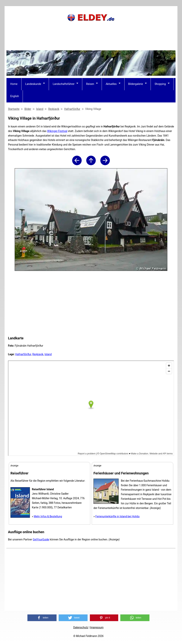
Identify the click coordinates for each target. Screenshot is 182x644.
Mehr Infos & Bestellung (48, 516)
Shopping (160, 84)
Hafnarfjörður (23, 354)
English (15, 96)
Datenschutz (81, 627)
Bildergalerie (136, 84)
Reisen (90, 84)
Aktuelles (111, 84)
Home (14, 84)
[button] (42, 618)
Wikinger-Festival (57, 131)
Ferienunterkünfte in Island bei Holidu (117, 516)
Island (48, 354)
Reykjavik (38, 354)
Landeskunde (33, 84)
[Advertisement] (91, 41)
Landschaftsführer (64, 84)
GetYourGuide (41, 539)
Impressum (97, 627)
